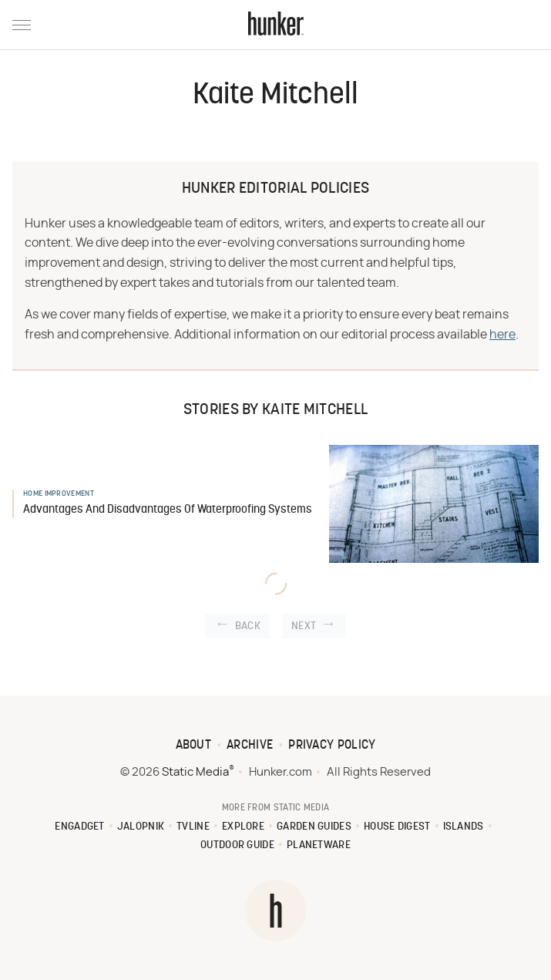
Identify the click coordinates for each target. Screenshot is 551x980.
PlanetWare (319, 845)
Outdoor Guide (237, 845)
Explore (243, 827)
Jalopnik (141, 827)
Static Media (195, 772)
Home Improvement (59, 494)
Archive (250, 746)
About (194, 746)
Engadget (79, 827)
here (502, 335)
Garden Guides (314, 827)
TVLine (193, 827)
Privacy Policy (332, 746)
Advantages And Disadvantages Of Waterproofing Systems (168, 510)
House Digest (397, 827)
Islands (464, 827)
